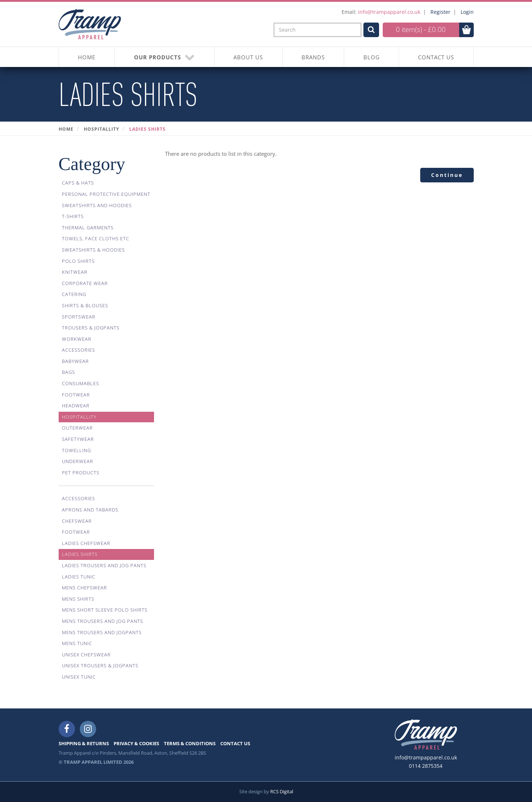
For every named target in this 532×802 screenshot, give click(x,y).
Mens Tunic (77, 643)
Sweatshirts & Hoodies (93, 250)
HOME (87, 57)
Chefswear (77, 521)
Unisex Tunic (79, 677)
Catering (74, 294)
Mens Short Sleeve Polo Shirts (105, 610)
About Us (248, 57)
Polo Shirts (78, 261)
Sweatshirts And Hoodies (97, 205)
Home (66, 129)
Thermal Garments (88, 228)
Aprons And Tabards (90, 510)
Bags (68, 372)
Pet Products (81, 473)
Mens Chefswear (84, 588)
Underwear (78, 461)
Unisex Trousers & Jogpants (100, 665)
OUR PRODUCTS (165, 57)
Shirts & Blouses (85, 305)
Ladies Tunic (79, 577)
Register (440, 12)
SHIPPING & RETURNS (84, 743)
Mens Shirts (78, 599)
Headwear (76, 406)
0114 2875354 (426, 766)
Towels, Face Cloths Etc (96, 238)
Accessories (78, 350)
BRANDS (313, 57)
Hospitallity (101, 129)
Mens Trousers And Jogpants (102, 632)
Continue (447, 175)
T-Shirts (73, 216)
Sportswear (79, 317)
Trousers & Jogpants (91, 328)
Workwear (77, 339)
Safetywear (78, 439)
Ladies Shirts (147, 129)
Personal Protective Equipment (106, 194)
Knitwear (75, 272)
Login (467, 12)
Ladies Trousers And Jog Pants (104, 565)
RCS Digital (282, 791)
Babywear (75, 361)
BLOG (372, 57)
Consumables (80, 383)
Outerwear (77, 428)
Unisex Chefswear (86, 655)
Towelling (76, 450)
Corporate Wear (85, 283)
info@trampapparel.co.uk (389, 12)
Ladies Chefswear (86, 543)
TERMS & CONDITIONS (190, 743)
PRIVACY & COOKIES (136, 743)
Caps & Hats (78, 183)
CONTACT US (436, 57)
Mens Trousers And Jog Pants (103, 621)
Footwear (76, 395)
